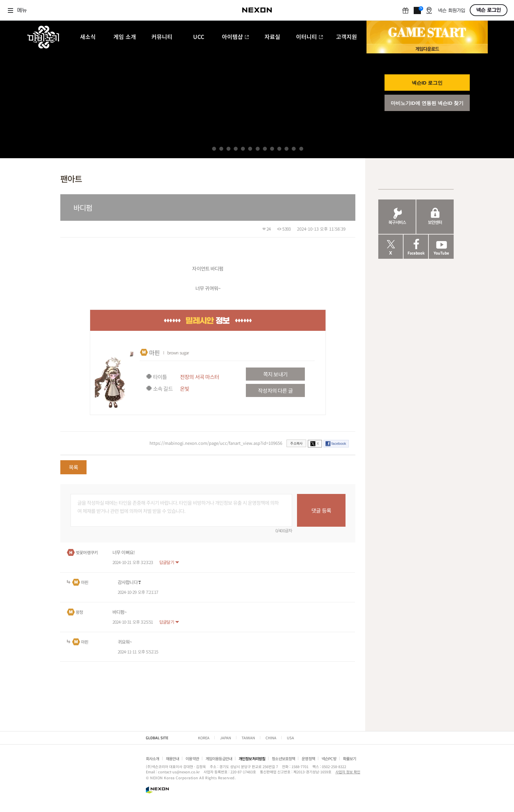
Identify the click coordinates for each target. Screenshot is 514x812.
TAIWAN (248, 738)
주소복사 (296, 443)
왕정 (79, 612)
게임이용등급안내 (219, 758)
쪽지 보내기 (275, 374)
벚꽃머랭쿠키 (87, 552)
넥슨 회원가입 (452, 11)
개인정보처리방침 (252, 758)
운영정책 (308, 758)
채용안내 (173, 758)
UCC (199, 37)
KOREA (204, 738)
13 (301, 149)
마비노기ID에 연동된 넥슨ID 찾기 (427, 103)
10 (279, 149)
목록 (73, 467)
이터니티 (310, 37)
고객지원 (346, 37)
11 (287, 149)
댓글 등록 (321, 510)
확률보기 (350, 758)
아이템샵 (236, 37)
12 (294, 149)
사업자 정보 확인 (348, 772)
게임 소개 (125, 37)
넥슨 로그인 (489, 10)
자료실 (272, 37)
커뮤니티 (162, 37)
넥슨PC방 (329, 758)
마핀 (154, 352)
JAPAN (226, 738)
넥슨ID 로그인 (427, 83)
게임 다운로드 (427, 49)
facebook (339, 444)
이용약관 (192, 758)
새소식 (88, 37)
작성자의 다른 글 (275, 390)
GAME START (427, 32)
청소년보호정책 (283, 758)
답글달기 (167, 562)
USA (290, 738)
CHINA (271, 738)
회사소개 (153, 758)
